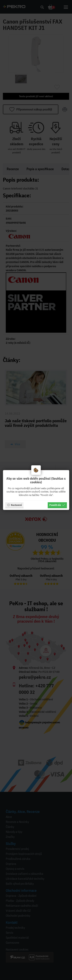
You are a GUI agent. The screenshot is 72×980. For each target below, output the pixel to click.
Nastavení (14, 505)
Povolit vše (57, 505)
